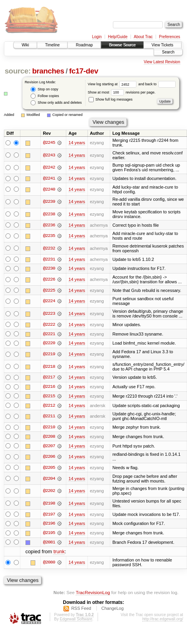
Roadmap (84, 45)
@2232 (49, 248)
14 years (77, 143)
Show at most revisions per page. (122, 92)
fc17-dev (84, 71)
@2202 (49, 492)
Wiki (25, 45)
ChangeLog (112, 610)
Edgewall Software (76, 621)
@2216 (49, 387)
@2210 (49, 428)
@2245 (49, 143)
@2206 (49, 458)
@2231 (49, 259)
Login (97, 37)
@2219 (49, 355)
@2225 (49, 291)
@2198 (49, 505)
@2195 (49, 534)
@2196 (49, 525)
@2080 (49, 564)
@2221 (49, 334)
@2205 (49, 469)
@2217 (49, 378)
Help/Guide (118, 37)
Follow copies (45, 96)
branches (48, 71)
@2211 (49, 417)
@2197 (49, 516)
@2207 (49, 447)
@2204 (49, 480)
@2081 (49, 544)
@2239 (49, 202)
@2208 (49, 438)
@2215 (49, 397)
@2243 (49, 155)
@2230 (49, 269)
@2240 (49, 189)
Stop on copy (44, 89)
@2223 (49, 314)
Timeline (52, 45)
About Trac (143, 37)
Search (168, 52)
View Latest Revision (162, 62)
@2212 (49, 406)
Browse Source (122, 45)
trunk (59, 553)
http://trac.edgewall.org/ (163, 621)
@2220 (49, 344)
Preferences (170, 37)
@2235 (49, 236)
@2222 (49, 325)
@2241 (49, 178)
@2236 (49, 225)
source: (18, 71)
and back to (157, 84)
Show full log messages (111, 99)
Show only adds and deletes (56, 103)
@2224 (49, 302)
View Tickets (162, 45)
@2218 (49, 367)
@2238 (49, 214)
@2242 (49, 167)
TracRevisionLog (93, 594)
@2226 (49, 280)
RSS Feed (81, 610)
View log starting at (113, 84)
